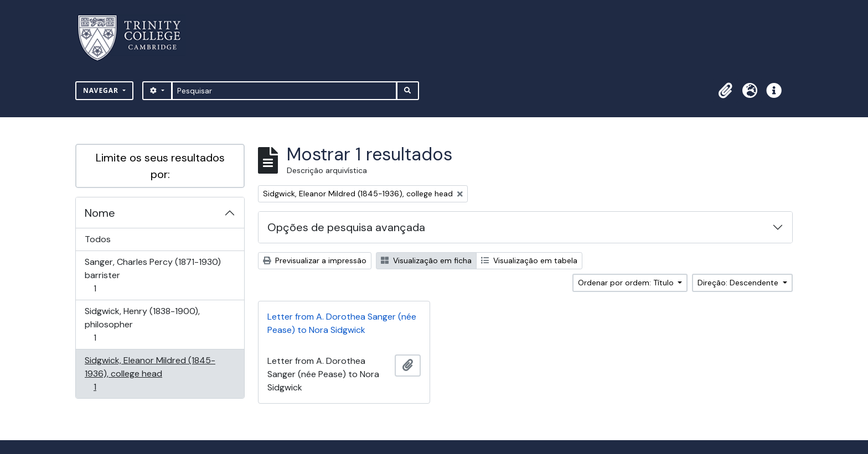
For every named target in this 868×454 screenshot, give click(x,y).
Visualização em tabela (529, 260)
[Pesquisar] (284, 91)
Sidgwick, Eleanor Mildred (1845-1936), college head (150, 374)
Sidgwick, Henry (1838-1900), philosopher (142, 324)
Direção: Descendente (739, 283)
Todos (98, 239)
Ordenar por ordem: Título (627, 283)
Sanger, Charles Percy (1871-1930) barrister (153, 275)
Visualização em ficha (426, 260)
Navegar (102, 90)
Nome (100, 213)
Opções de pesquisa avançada (346, 227)
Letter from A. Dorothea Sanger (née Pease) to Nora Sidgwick (342, 323)
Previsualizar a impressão (315, 260)
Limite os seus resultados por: (160, 166)
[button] (725, 91)
